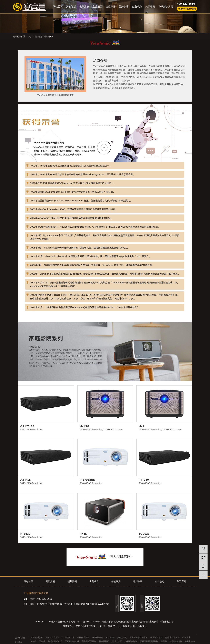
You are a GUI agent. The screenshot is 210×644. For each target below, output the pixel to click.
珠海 (125, 626)
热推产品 (81, 626)
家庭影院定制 (138, 622)
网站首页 (58, 7)
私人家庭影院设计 (122, 622)
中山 (115, 626)
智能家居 (111, 7)
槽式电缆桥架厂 (56, 641)
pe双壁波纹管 (131, 641)
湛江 (145, 626)
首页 (30, 36)
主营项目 (97, 7)
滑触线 (43, 641)
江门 (120, 626)
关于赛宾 (150, 7)
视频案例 (84, 7)
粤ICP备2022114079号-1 (89, 622)
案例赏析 (71, 7)
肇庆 (130, 626)
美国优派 (49, 36)
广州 (100, 626)
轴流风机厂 (104, 641)
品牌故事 (124, 7)
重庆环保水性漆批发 (139, 637)
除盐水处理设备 (173, 637)
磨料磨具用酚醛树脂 (149, 641)
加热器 (34, 641)
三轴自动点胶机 (53, 637)
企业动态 (137, 7)
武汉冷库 (110, 637)
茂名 (140, 626)
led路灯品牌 (98, 637)
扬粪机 (164, 641)
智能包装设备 (84, 637)
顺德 (110, 626)
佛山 (105, 626)
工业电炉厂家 (69, 637)
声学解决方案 (166, 7)
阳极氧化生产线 (72, 641)
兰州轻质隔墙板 (89, 641)
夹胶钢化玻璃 (157, 637)
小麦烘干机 (122, 637)
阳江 (135, 626)
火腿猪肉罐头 (176, 641)
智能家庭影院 (152, 622)
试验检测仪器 (37, 637)
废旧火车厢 (117, 641)
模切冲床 (186, 637)
